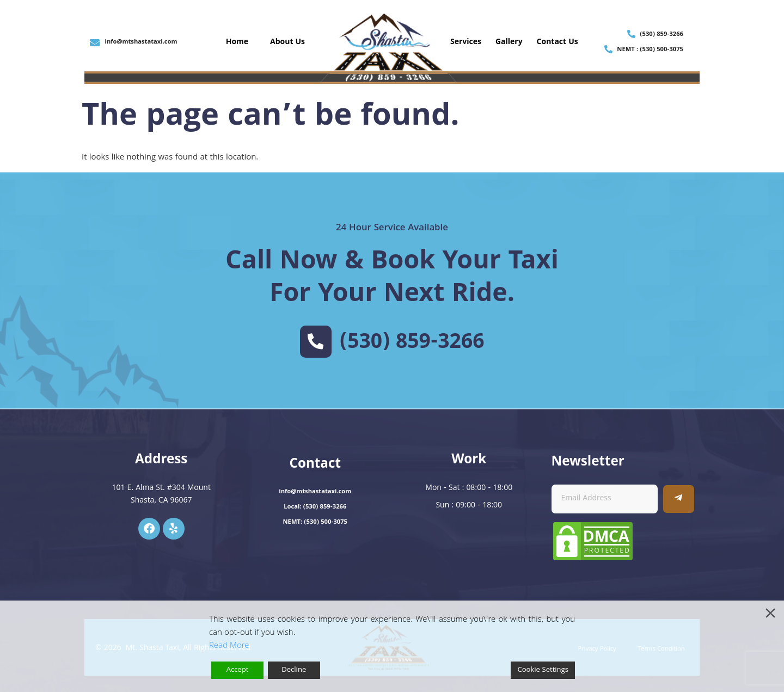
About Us (287, 42)
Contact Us (558, 42)
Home (237, 42)
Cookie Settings (543, 670)
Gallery (509, 42)
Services (466, 42)
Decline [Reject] (294, 670)
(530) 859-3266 (412, 344)
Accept (238, 670)
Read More (229, 646)
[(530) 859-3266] (316, 341)
